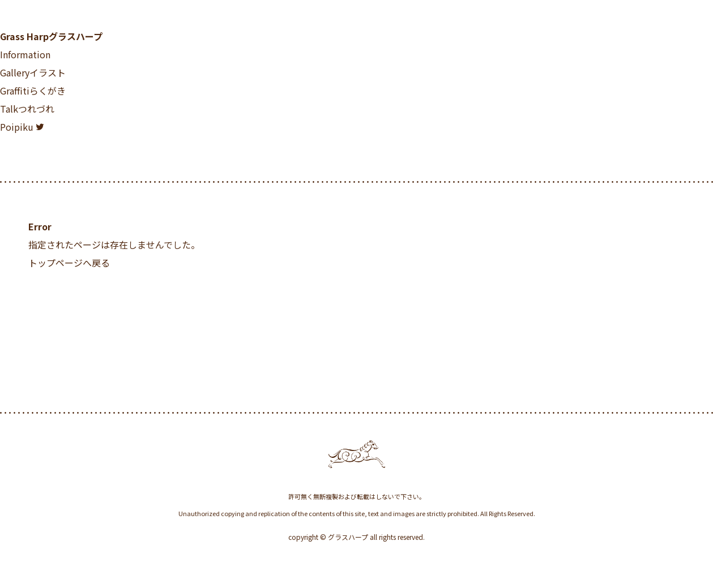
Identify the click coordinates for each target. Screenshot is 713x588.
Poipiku (17, 127)
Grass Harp (51, 36)
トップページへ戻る (69, 263)
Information (25, 54)
